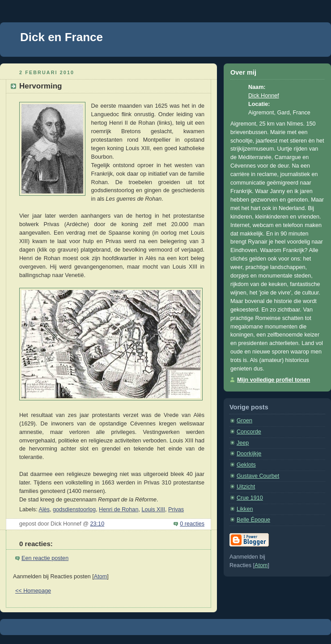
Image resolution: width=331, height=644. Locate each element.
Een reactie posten (45, 558)
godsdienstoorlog (74, 509)
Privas (176, 509)
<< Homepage (33, 591)
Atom (100, 577)
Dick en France (62, 37)
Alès (44, 509)
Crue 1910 (250, 498)
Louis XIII (153, 509)
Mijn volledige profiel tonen (274, 380)
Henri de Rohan (119, 509)
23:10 (98, 524)
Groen (244, 421)
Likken (245, 509)
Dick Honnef (264, 96)
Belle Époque (253, 520)
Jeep (243, 443)
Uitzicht (246, 487)
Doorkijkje (249, 454)
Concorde (249, 432)
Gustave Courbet (258, 476)
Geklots (246, 465)
